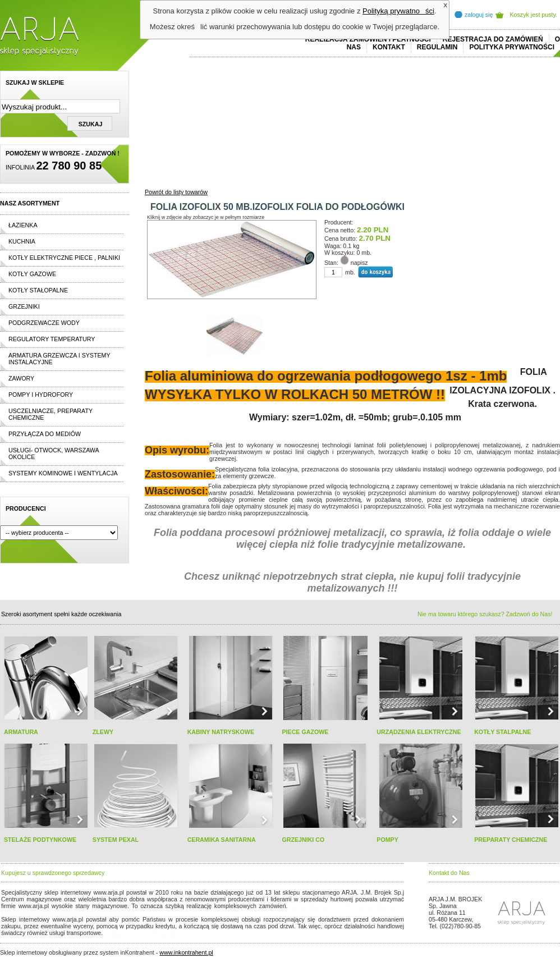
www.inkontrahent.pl (186, 952)
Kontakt (389, 47)
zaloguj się (479, 15)
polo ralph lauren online (323, 906)
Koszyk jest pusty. (534, 15)
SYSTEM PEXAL (116, 840)
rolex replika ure (169, 933)
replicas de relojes (111, 913)
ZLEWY (103, 732)
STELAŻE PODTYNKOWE (40, 840)
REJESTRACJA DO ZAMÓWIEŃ (493, 39)
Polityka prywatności (512, 47)
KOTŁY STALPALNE (502, 732)
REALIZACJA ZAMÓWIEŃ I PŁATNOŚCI (368, 39)
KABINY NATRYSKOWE (221, 732)
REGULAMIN (437, 47)
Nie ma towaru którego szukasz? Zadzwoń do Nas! (485, 614)
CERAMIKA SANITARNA (222, 840)
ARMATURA (21, 732)
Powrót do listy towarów (176, 192)
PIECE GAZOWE (305, 732)
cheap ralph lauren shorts (51, 913)
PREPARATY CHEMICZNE (511, 840)
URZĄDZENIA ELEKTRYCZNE (419, 732)
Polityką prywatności (398, 11)
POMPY (387, 840)
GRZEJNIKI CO (303, 840)
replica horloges (125, 933)
